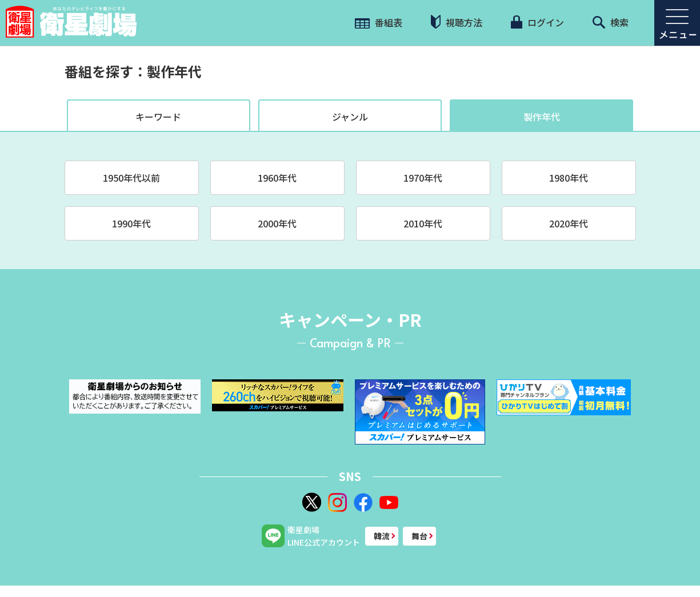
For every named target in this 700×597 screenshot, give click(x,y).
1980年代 (569, 178)
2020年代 (569, 223)
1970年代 (423, 178)
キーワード (158, 117)
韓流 (382, 536)
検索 (611, 22)
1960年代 (277, 178)
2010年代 (423, 223)
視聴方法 (457, 22)
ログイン (537, 22)
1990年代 (131, 223)
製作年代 (542, 117)
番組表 (379, 22)
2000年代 (277, 223)
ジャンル (350, 117)
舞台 (419, 536)
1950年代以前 (131, 178)
